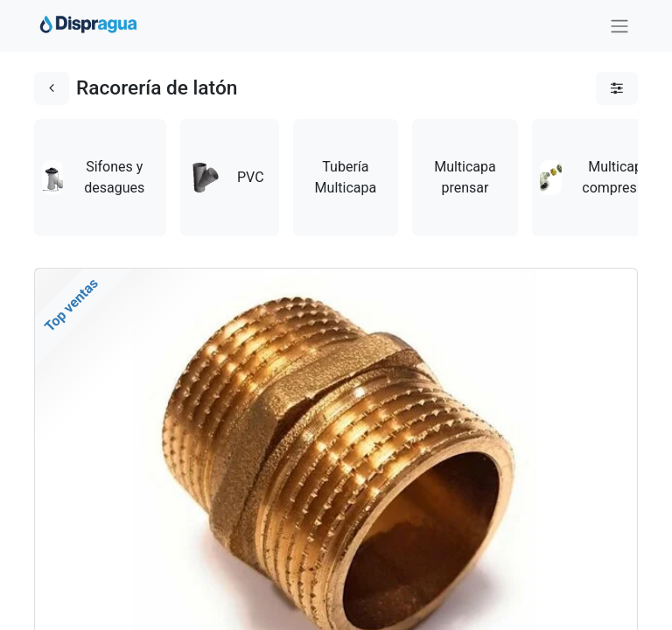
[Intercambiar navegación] (619, 26)
